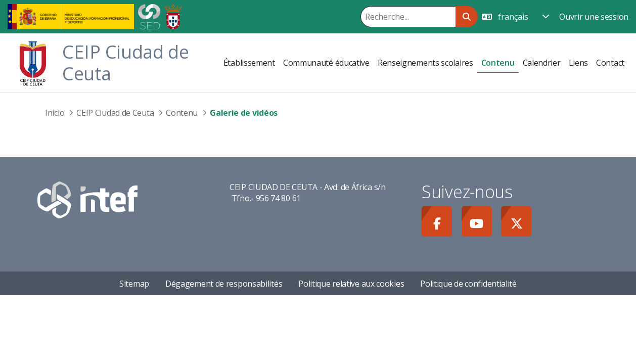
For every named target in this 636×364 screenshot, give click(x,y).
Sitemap (134, 284)
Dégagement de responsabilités (224, 284)
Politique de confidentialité (468, 284)
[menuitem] (249, 63)
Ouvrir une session (594, 17)
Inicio (55, 113)
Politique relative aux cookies (351, 284)
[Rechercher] (408, 17)
